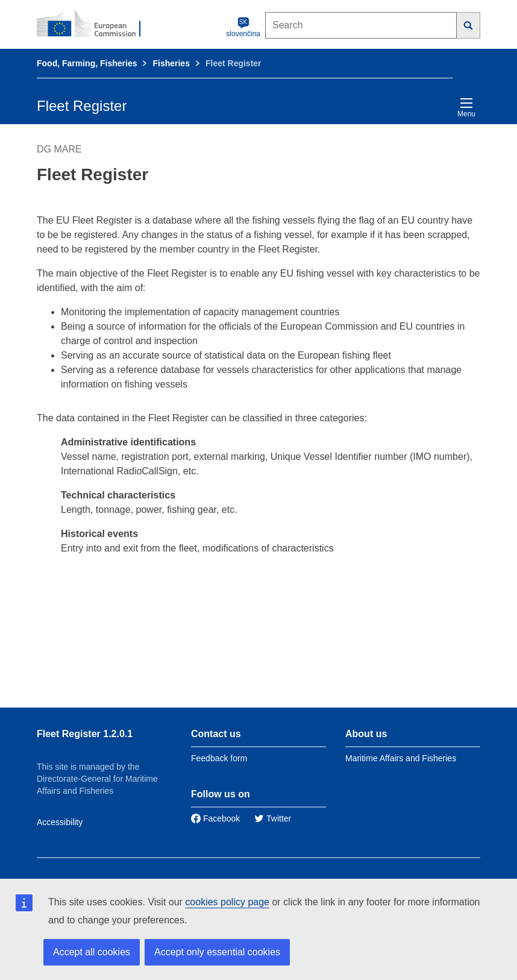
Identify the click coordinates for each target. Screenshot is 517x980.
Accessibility (60, 822)
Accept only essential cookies (217, 952)
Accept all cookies (92, 952)
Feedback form (219, 758)
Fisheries (171, 63)
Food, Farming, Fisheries (87, 63)
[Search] (468, 25)
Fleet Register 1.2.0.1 (85, 734)
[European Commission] (95, 24)
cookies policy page (227, 902)
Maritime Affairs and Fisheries (401, 758)
